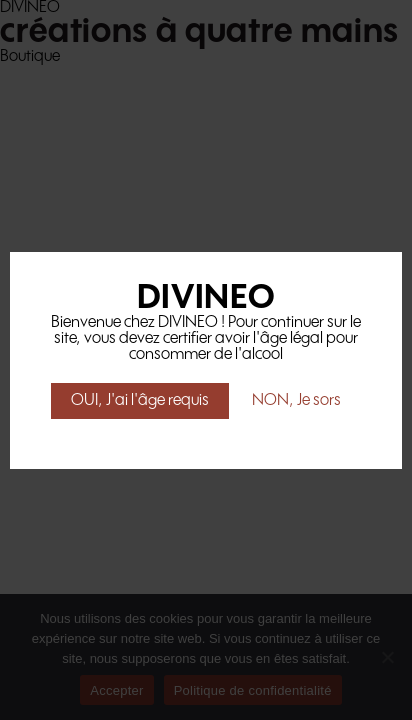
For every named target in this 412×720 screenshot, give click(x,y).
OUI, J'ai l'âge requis (140, 400)
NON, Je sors (296, 400)
